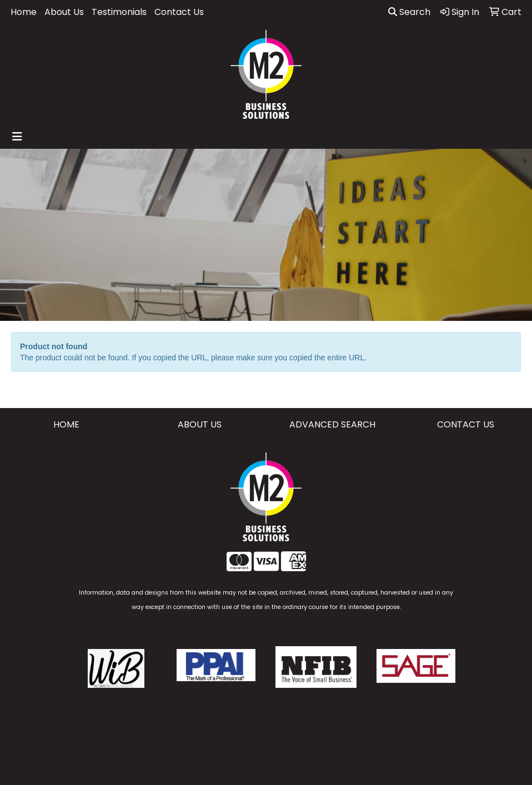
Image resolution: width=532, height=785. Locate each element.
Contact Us (179, 12)
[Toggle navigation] (17, 137)
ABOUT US (200, 424)
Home (24, 12)
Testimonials (119, 12)
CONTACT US (466, 424)
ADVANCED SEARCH (332, 424)
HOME (66, 424)
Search (409, 12)
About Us (64, 12)
